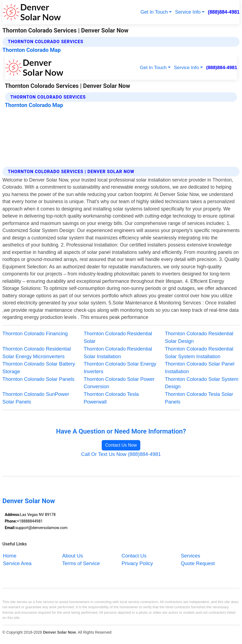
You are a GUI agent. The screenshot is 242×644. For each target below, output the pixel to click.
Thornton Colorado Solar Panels (38, 379)
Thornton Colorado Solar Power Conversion (119, 383)
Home (10, 556)
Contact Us (134, 556)
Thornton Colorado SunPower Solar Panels (36, 398)
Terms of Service (81, 563)
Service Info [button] (188, 12)
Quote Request (198, 563)
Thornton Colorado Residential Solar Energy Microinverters (37, 353)
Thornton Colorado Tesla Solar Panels (199, 398)
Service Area (17, 563)
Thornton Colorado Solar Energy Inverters (120, 368)
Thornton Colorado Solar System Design (202, 383)
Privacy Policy (137, 563)
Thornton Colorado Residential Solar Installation (118, 353)
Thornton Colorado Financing (35, 333)
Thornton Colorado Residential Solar (118, 337)
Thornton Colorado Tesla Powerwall (111, 398)
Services (190, 556)
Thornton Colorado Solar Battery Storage (39, 368)
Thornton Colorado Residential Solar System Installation (199, 353)
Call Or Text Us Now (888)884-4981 (121, 454)
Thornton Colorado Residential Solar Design (199, 337)
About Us (73, 556)
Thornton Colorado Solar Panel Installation (200, 368)
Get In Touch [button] (154, 12)
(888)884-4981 (224, 12)
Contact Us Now (121, 445)
